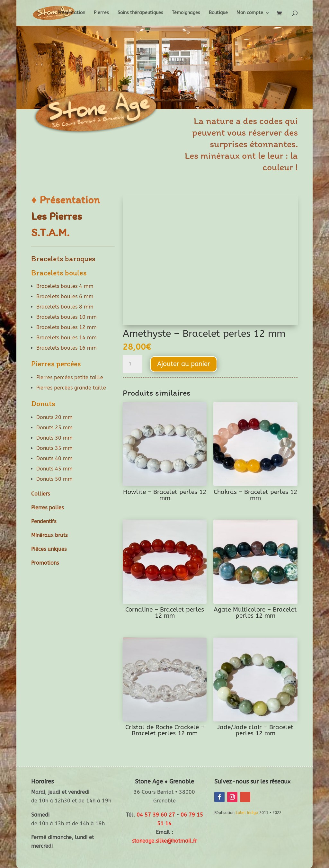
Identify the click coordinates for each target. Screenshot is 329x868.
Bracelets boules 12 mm (67, 327)
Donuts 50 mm (54, 479)
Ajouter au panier (184, 364)
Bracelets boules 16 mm (67, 348)
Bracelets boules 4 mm (65, 286)
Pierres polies (47, 508)
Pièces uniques (49, 549)
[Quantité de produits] (132, 364)
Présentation (71, 13)
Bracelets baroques (63, 259)
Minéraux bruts (49, 535)
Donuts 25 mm (54, 428)
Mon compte (250, 13)
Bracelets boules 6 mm (65, 296)
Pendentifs (44, 521)
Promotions (45, 563)
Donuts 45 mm (54, 469)
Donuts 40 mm (54, 458)
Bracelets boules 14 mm (67, 338)
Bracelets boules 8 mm (65, 307)
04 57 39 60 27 (156, 815)
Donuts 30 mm (54, 438)
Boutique (218, 13)
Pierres (101, 13)
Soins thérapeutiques (140, 13)
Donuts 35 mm (54, 448)
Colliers (40, 494)
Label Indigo (247, 813)
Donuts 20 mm (54, 417)
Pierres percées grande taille (71, 388)
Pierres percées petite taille (70, 377)
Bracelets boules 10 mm (67, 317)
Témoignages (186, 13)
